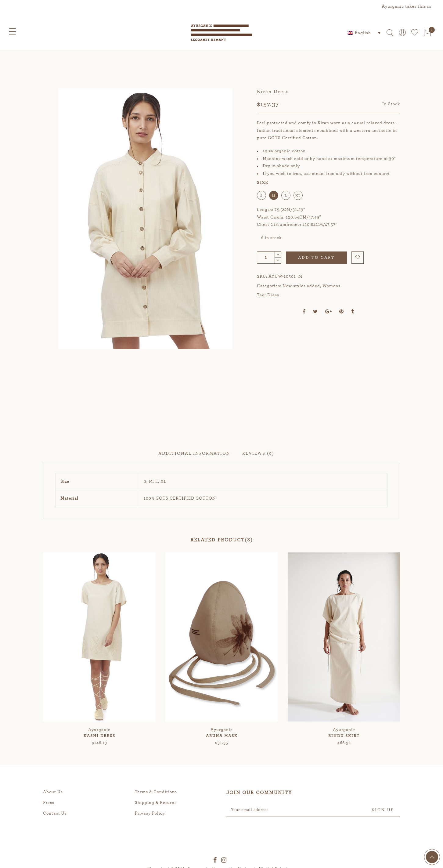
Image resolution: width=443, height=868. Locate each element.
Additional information (194, 499)
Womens (331, 286)
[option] (145, 241)
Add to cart (316, 258)
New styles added (301, 286)
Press (49, 848)
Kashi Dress (99, 781)
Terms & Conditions (156, 837)
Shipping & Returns (156, 848)
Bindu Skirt (344, 781)
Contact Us (55, 859)
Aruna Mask (222, 781)
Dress (273, 295)
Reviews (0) (258, 499)
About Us (53, 837)
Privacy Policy (150, 859)
